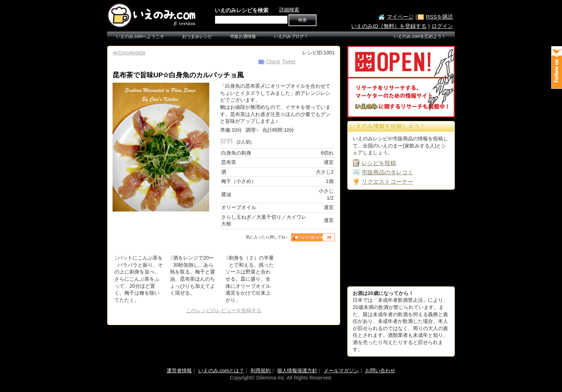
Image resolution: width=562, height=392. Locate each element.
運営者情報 (179, 371)
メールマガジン (341, 371)
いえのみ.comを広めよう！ (420, 37)
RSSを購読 (439, 17)
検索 (303, 20)
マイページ (400, 17)
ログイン (442, 26)
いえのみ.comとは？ (221, 371)
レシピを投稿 (379, 163)
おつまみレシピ (197, 37)
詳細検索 (289, 10)
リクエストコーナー (387, 182)
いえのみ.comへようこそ (140, 37)
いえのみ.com (152, 15)
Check (273, 62)
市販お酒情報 (243, 37)
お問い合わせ (380, 371)
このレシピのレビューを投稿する (224, 310)
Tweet (289, 62)
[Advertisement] (401, 238)
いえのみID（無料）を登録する (389, 26)
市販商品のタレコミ (387, 172)
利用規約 (261, 371)
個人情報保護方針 (297, 371)
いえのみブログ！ (291, 37)
